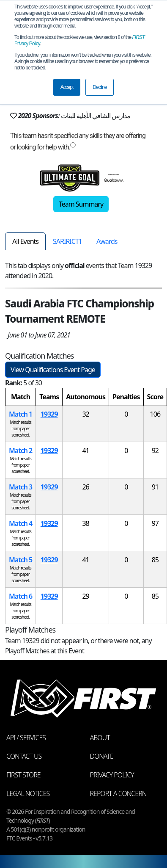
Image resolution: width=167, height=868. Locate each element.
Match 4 (21, 523)
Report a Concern (118, 793)
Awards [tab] (107, 241)
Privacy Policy (112, 775)
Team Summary (81, 204)
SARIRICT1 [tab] (67, 241)
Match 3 (21, 487)
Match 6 (21, 596)
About (100, 738)
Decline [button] (100, 87)
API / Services (26, 738)
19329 (49, 414)
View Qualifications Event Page (53, 370)
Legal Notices (28, 793)
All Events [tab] (25, 241)
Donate (102, 756)
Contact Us (24, 756)
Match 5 (21, 560)
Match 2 (21, 451)
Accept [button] (67, 87)
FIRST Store (23, 775)
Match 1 (21, 414)
